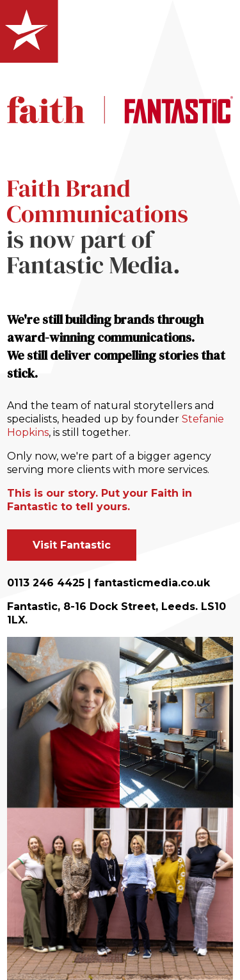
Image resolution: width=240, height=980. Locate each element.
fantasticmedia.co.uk (152, 583)
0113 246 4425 (46, 583)
